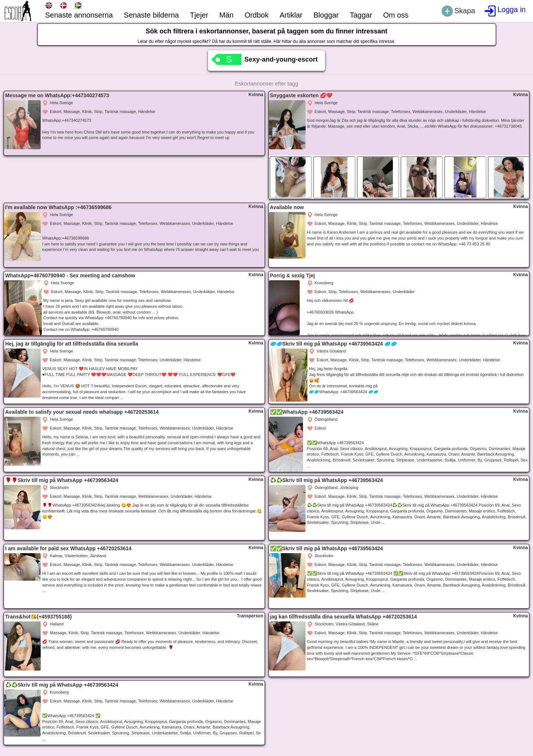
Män (227, 15)
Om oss (396, 15)
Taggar (361, 15)
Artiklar (291, 15)
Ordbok (257, 15)
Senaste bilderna (151, 15)
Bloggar (326, 15)
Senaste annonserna (79, 15)
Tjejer (199, 15)
